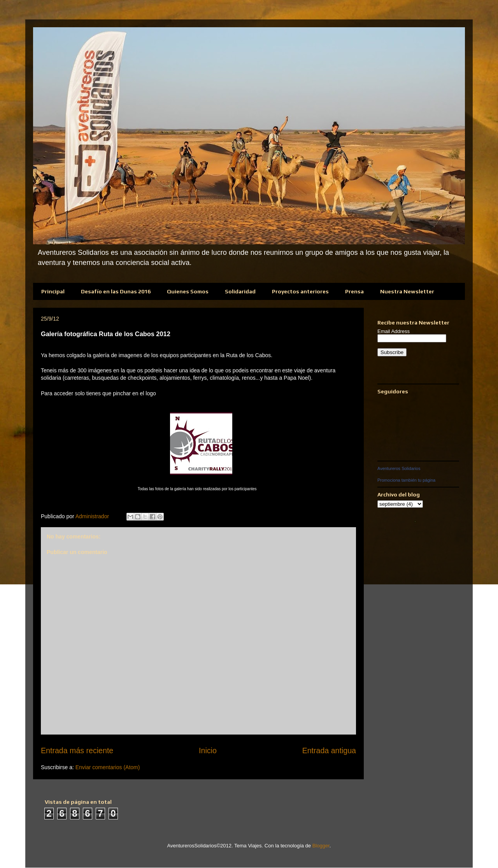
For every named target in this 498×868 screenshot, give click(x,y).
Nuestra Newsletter (407, 291)
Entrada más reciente (77, 751)
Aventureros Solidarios (399, 468)
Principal (53, 291)
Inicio (208, 751)
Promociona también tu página (406, 480)
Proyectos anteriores (300, 291)
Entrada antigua (329, 751)
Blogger (321, 846)
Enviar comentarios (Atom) (108, 767)
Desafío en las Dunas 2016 (116, 291)
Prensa (354, 291)
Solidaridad (240, 291)
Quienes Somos (188, 291)
